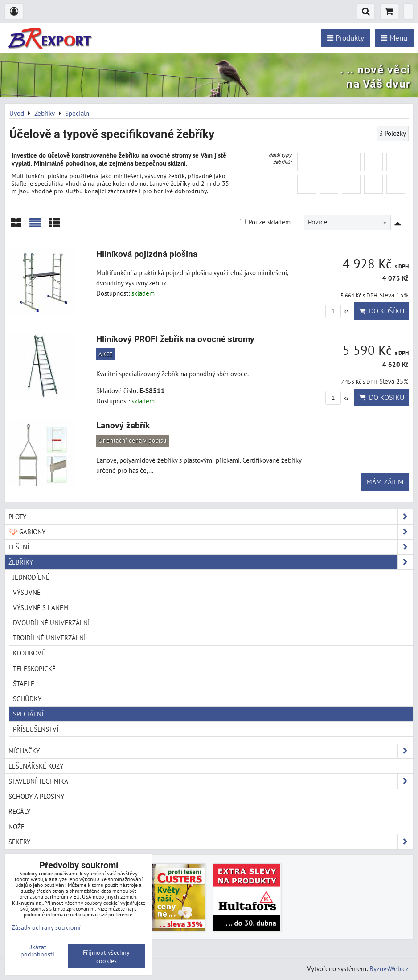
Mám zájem (385, 482)
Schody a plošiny (36, 796)
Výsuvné (27, 592)
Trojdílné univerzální (49, 638)
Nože (16, 826)
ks (337, 311)
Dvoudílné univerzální (51, 622)
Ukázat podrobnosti (37, 951)
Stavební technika (211, 781)
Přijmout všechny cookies (106, 956)
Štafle (24, 683)
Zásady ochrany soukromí (46, 927)
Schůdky (27, 699)
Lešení (211, 547)
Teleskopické (34, 668)
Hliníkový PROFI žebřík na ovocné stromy (175, 339)
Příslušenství (36, 729)
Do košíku (381, 311)
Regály (19, 811)
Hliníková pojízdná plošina (147, 254)
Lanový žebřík (123, 425)
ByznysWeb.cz (389, 968)
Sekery (211, 842)
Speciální (28, 714)
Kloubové (29, 653)
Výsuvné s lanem (41, 607)
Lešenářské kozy (36, 766)
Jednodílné (31, 577)
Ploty (211, 517)
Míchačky (211, 751)
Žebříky (211, 562)
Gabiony (211, 532)
